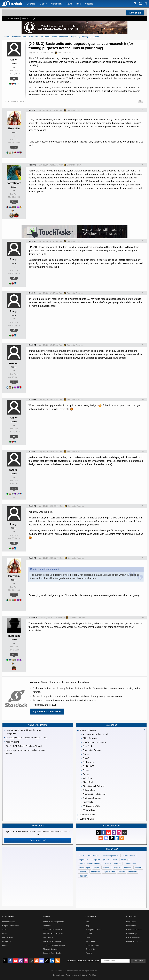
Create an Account (134, 930)
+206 (14, 202)
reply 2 (56, 569)
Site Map (92, 975)
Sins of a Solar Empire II (53, 933)
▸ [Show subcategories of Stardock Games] (27, 37)
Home (7, 37)
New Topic (135, 13)
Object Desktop (9, 922)
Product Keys (132, 933)
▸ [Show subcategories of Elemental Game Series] (50, 37)
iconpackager (85, 868)
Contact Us (90, 949)
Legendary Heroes (79, 37)
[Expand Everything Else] (78, 819)
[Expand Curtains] (81, 755)
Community (57, 4)
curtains (122, 872)
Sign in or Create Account (47, 712)
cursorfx (117, 868)
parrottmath (14, 183)
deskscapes (125, 860)
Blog (79, 4)
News (69, 4)
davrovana (14, 636)
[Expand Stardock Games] (78, 815)
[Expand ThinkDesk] (81, 747)
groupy (106, 860)
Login (33, 18)
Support (89, 4)
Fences (5, 933)
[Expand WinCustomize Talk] (81, 806)
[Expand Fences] (81, 770)
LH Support (95, 37)
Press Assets (91, 941)
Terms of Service (73, 975)
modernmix (133, 872)
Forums (89, 953)
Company (91, 917)
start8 (115, 860)
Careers (89, 933)
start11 (96, 868)
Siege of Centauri (50, 949)
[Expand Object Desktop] (81, 739)
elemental (83, 872)
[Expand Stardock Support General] (81, 743)
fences (82, 856)
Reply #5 (32, 345)
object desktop (109, 872)
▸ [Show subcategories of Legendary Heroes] (88, 37)
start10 (108, 864)
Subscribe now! (38, 840)
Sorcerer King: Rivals (52, 953)
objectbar (83, 876)
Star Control (48, 937)
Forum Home (13, 18)
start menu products (110, 856)
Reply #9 (32, 558)
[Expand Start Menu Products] (81, 798)
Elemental (47, 926)
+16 (14, 147)
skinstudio (107, 868)
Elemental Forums (64, 53)
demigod (128, 868)
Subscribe (138, 961)
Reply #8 (32, 506)
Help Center (131, 922)
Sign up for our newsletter (83, 961)
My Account (131, 926)
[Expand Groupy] (81, 774)
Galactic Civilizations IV (53, 930)
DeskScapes (8, 937)
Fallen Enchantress (60, 37)
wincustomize (130, 864)
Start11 (5, 930)
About (88, 922)
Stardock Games (19, 37)
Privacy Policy (59, 975)
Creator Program (92, 945)
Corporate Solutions (11, 926)
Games (43, 4)
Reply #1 (32, 110)
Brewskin (14, 129)
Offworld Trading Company (54, 945)
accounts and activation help (90, 864)
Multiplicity (7, 941)
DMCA (84, 975)
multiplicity (96, 860)
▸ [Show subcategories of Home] (10, 37)
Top (143, 110)
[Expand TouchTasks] (81, 802)
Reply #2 (32, 165)
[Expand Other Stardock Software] (81, 786)
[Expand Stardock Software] (78, 731)
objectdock (84, 860)
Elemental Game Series (39, 37)
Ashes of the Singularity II (54, 922)
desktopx (118, 864)
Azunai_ (14, 363)
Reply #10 (33, 618)
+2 (14, 78)
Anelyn (14, 60)
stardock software (129, 856)
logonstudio (95, 872)
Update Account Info (135, 941)
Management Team (93, 930)
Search (25, 18)
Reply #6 (32, 400)
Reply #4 (32, 293)
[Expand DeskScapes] (81, 763)
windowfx (138, 868)
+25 (14, 382)
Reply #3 (32, 241)
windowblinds (93, 856)
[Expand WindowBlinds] (81, 810)
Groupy (5, 945)
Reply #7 (32, 452)
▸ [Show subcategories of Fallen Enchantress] (69, 37)
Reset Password (133, 937)
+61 (14, 654)
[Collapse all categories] (144, 730)
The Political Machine (52, 941)
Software (31, 4)
